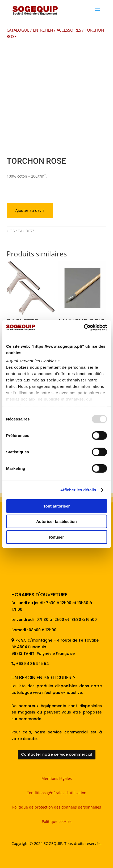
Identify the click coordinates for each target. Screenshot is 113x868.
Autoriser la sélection (56, 521)
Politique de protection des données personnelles (57, 807)
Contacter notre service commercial (57, 754)
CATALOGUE (18, 30)
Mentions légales (57, 778)
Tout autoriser (57, 506)
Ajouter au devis (30, 210)
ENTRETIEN (43, 30)
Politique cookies (57, 821)
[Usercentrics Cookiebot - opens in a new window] (84, 328)
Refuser (57, 537)
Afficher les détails (78, 490)
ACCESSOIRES (69, 30)
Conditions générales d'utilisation (56, 793)
